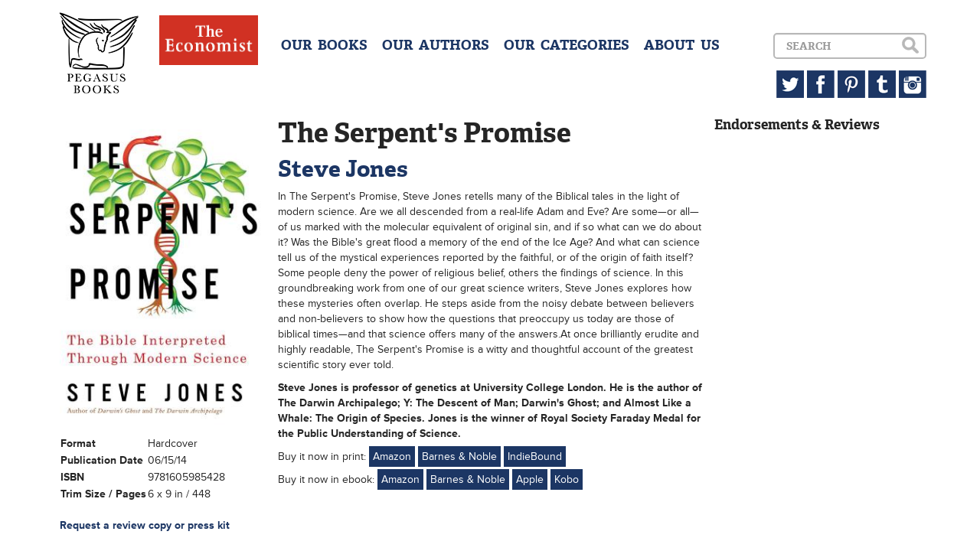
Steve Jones (343, 169)
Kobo (567, 479)
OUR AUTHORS (436, 45)
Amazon (392, 456)
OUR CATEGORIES (567, 45)
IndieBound (535, 456)
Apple (530, 479)
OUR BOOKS (324, 45)
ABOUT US (682, 45)
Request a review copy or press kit (145, 525)
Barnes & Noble (459, 456)
